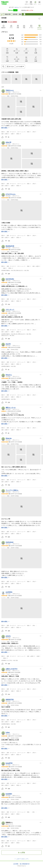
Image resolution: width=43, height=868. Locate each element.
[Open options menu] (20, 67)
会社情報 (16, 864)
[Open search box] (3, 67)
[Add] (39, 19)
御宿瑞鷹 (4, 18)
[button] (6, 79)
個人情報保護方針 (25, 864)
